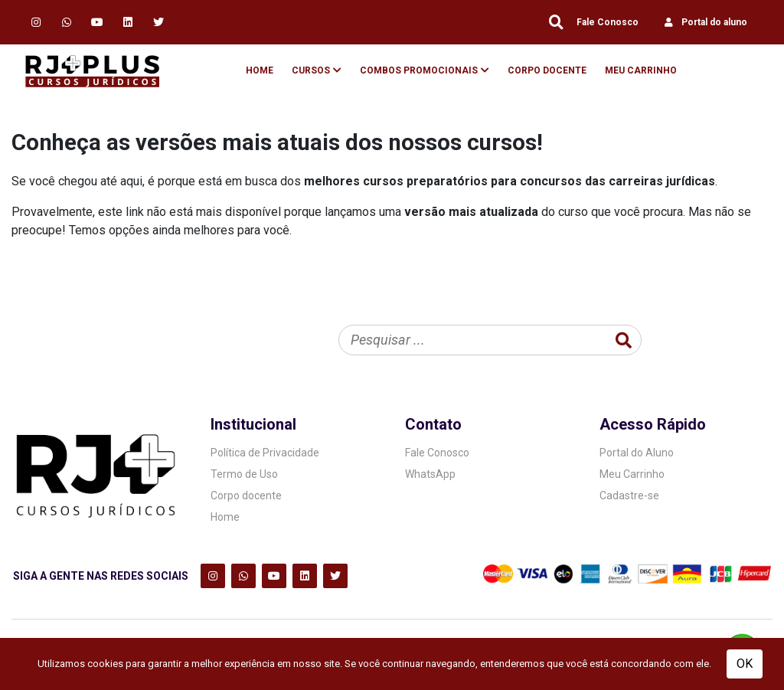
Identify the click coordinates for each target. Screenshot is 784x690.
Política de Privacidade (265, 453)
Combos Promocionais (419, 70)
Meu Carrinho (641, 70)
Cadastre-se (629, 495)
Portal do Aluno (637, 453)
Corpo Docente (547, 70)
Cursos (311, 70)
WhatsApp (430, 474)
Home (260, 70)
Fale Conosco (608, 22)
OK (745, 664)
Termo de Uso (244, 474)
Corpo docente (246, 495)
